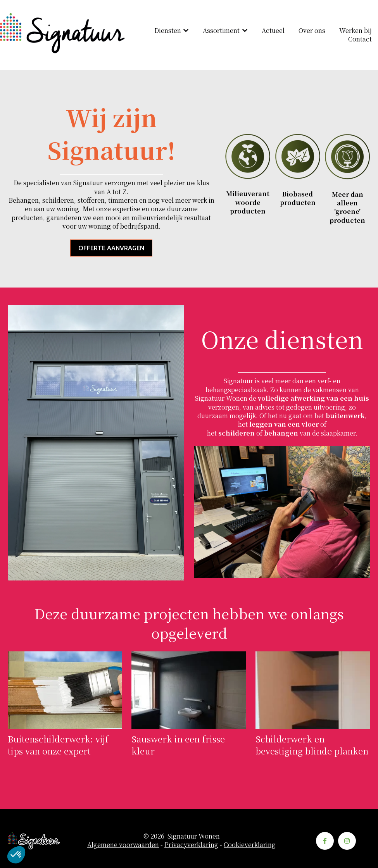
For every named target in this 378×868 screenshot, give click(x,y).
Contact (360, 39)
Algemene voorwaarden (123, 845)
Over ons (312, 31)
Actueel (273, 31)
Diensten (168, 31)
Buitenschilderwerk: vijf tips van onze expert (58, 745)
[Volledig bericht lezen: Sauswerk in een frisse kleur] (189, 690)
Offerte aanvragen (111, 248)
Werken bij (356, 31)
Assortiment (221, 31)
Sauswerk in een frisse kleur (178, 745)
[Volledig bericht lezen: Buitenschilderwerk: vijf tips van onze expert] (65, 690)
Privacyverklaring (191, 845)
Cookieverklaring (250, 845)
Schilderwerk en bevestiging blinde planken (312, 745)
